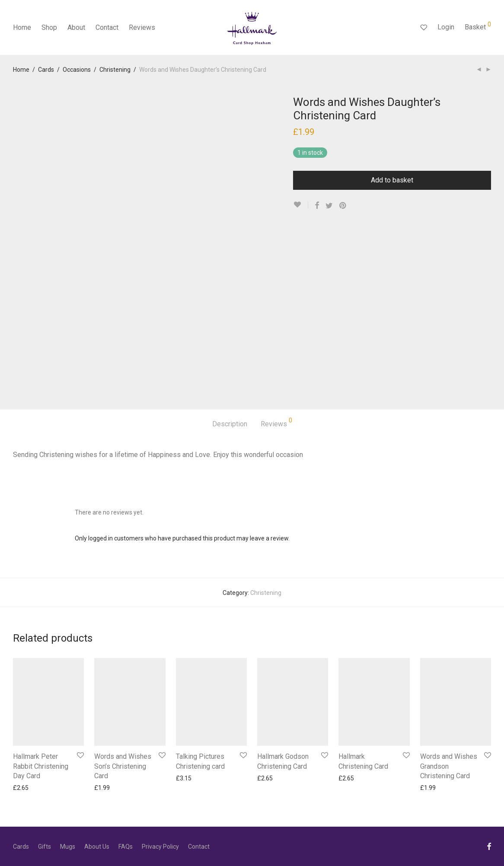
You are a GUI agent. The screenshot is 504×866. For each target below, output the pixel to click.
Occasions (77, 70)
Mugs (68, 847)
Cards (46, 70)
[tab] (230, 424)
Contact (107, 27)
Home (22, 27)
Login (446, 27)
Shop (49, 27)
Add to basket (392, 180)
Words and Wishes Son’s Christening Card (123, 766)
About (76, 27)
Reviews (142, 27)
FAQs (126, 847)
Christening (115, 70)
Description (230, 424)
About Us (97, 847)
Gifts (45, 847)
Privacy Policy (160, 847)
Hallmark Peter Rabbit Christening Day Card (41, 766)
